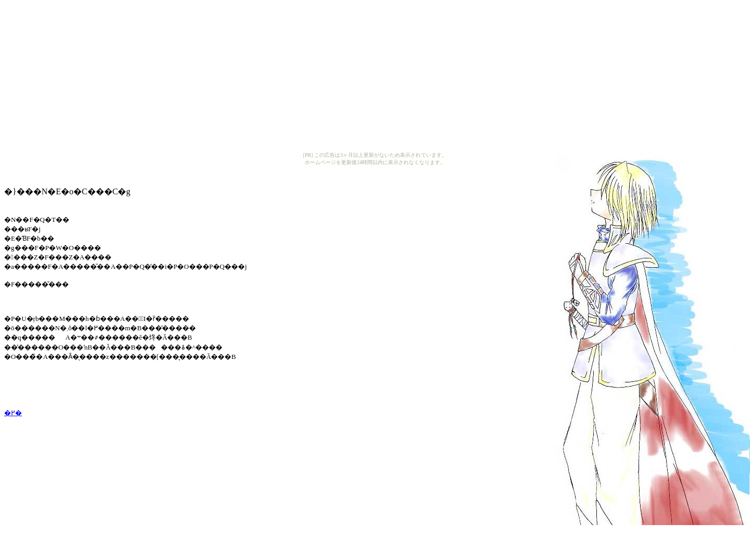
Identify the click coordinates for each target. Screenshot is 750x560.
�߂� (13, 413)
